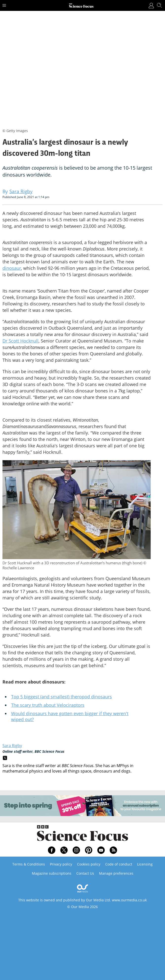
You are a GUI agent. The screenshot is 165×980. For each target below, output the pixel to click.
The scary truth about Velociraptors (48, 705)
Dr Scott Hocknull (21, 341)
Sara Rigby (12, 746)
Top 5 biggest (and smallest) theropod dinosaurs (62, 697)
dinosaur (12, 268)
